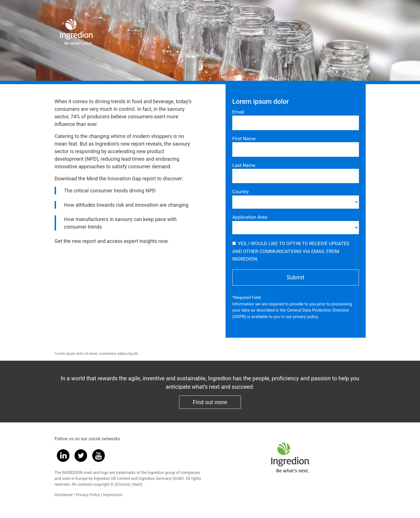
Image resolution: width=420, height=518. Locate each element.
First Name (244, 139)
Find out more (210, 402)
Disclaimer (64, 495)
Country (241, 192)
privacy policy (305, 316)
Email (238, 112)
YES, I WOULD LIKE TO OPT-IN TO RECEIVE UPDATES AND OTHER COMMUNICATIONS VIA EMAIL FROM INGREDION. (291, 251)
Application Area (250, 217)
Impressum (113, 495)
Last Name (244, 165)
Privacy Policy (88, 495)
